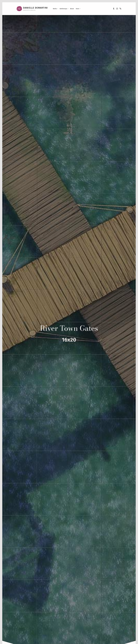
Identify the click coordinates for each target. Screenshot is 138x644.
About (72, 9)
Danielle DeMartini (35, 8)
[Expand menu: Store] (80, 9)
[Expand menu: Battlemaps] (68, 9)
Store (77, 9)
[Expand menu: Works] (58, 9)
